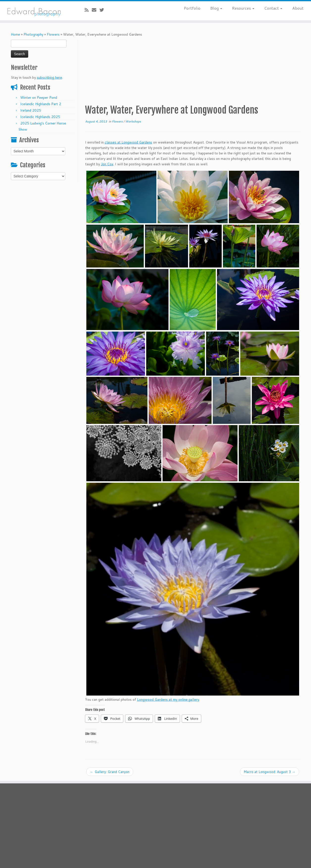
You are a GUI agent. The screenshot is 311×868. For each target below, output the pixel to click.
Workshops (133, 121)
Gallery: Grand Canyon (110, 772)
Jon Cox (107, 164)
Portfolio (192, 8)
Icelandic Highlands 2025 (40, 117)
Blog (216, 8)
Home (15, 34)
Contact (273, 8)
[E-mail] (96, 10)
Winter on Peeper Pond (39, 97)
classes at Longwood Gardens (128, 142)
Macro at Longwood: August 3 (270, 772)
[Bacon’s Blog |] (36, 11)
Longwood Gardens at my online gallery (168, 699)
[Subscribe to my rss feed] (88, 10)
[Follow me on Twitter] (103, 10)
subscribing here (49, 77)
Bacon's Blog (161, 841)
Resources (243, 8)
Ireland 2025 (31, 110)
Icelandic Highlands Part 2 (41, 104)
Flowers (53, 34)
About (298, 8)
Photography (33, 34)
